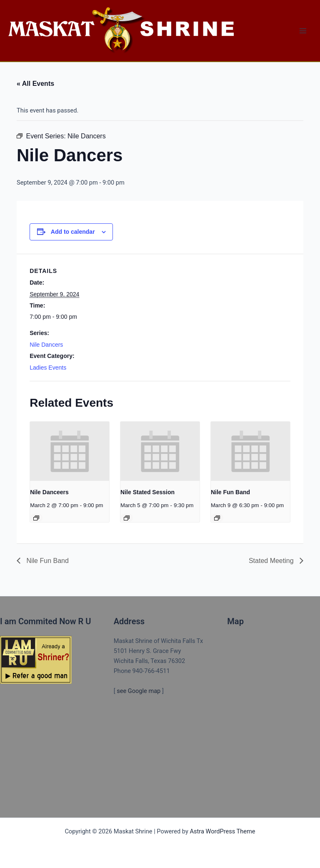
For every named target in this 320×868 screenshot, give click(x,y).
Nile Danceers (49, 492)
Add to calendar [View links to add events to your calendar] (73, 232)
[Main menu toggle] (303, 31)
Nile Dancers (46, 345)
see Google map (139, 691)
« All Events (35, 84)
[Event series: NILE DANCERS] (36, 518)
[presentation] (70, 451)
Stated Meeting (272, 561)
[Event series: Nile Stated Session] (127, 518)
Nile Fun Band (230, 492)
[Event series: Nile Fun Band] (217, 518)
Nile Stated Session (147, 492)
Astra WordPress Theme (222, 831)
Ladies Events (48, 368)
